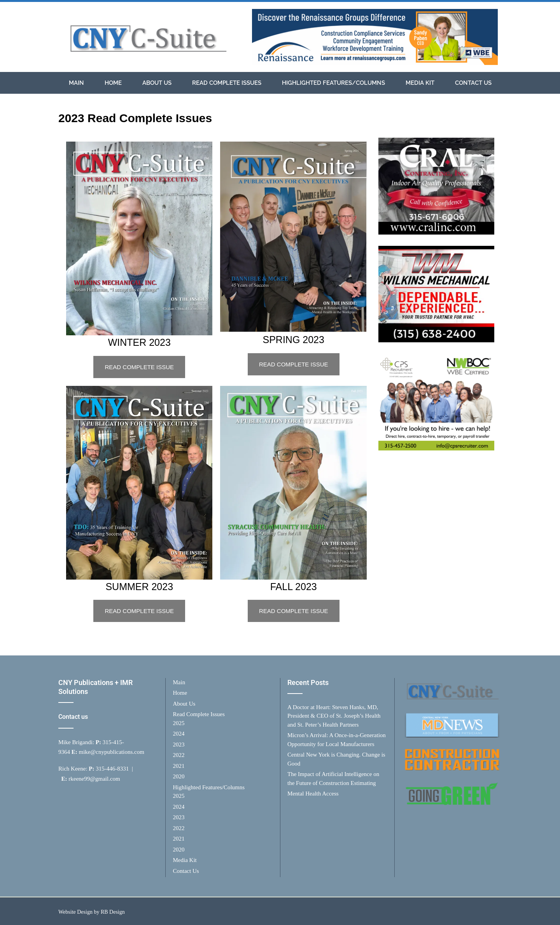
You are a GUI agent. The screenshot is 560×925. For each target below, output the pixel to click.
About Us (157, 83)
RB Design (113, 912)
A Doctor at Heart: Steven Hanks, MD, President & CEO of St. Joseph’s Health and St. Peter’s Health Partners (334, 716)
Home (113, 83)
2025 (179, 723)
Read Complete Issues (227, 83)
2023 (179, 745)
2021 (179, 766)
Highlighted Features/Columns (333, 83)
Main (76, 83)
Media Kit (420, 83)
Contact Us (473, 83)
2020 (179, 776)
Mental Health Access (313, 794)
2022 (179, 755)
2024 (179, 734)
